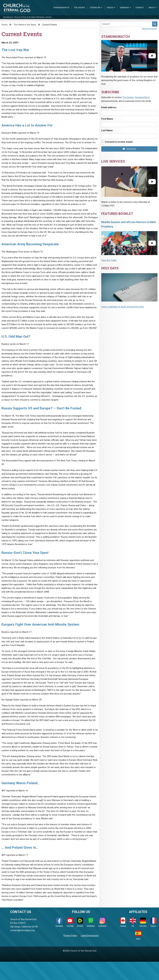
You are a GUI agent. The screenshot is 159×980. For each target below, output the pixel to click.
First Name (107, 119)
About (152, 8)
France (153, 922)
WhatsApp (91, 922)
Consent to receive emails (119, 142)
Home (5, 25)
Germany (143, 922)
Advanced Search (149, 29)
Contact (140, 8)
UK (133, 922)
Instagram (102, 922)
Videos (110, 8)
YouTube (70, 922)
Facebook (59, 922)
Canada (123, 922)
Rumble (80, 922)
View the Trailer (109, 260)
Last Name (107, 130)
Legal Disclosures (90, 936)
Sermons (124, 8)
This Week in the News (25, 25)
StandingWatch (61, 8)
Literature (95, 8)
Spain (138, 935)
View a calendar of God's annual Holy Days (123, 307)
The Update (79, 8)
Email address (109, 107)
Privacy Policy (70, 936)
